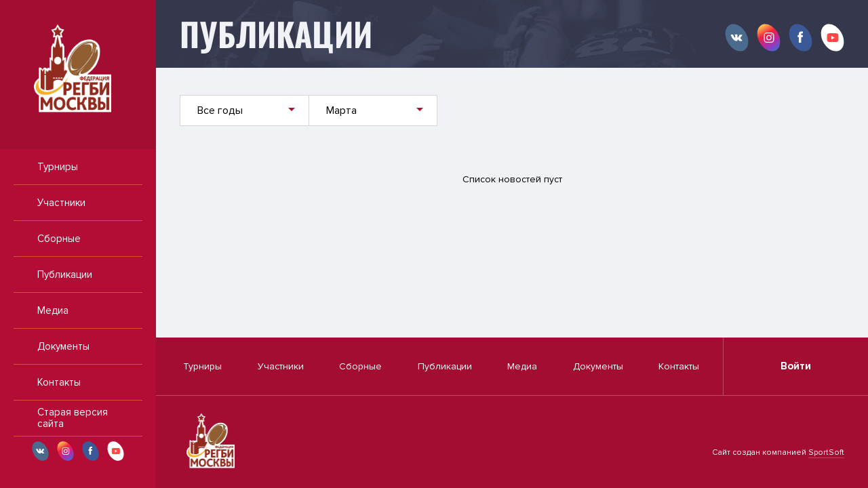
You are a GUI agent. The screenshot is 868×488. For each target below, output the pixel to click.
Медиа (53, 310)
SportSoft (826, 452)
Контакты (59, 382)
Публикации (65, 274)
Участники (61, 203)
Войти (796, 366)
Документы (63, 346)
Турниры (58, 167)
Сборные (59, 239)
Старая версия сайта (73, 418)
